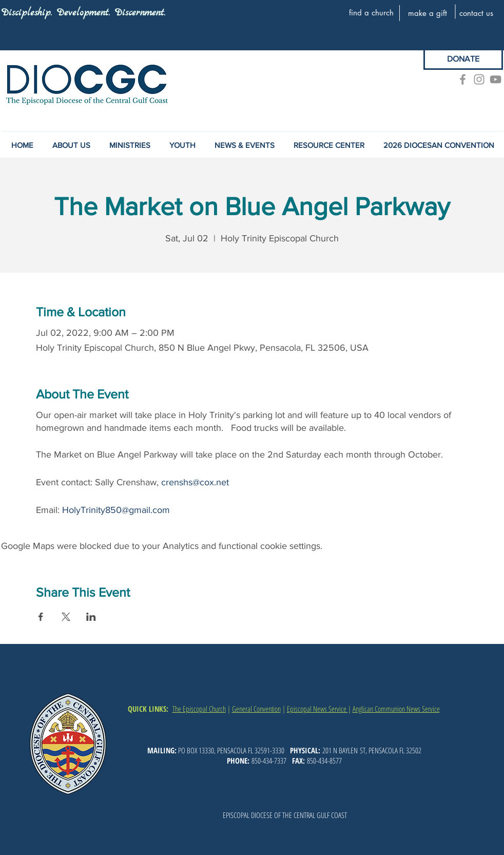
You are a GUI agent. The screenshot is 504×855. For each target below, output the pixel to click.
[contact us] (476, 13)
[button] (244, 145)
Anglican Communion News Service (396, 709)
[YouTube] (496, 79)
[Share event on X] (66, 617)
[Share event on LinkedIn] (91, 617)
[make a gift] (428, 13)
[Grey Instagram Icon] (479, 79)
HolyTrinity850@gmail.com (116, 510)
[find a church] (371, 12)
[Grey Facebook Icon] (463, 79)
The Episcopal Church (199, 709)
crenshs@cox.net (195, 482)
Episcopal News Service (317, 709)
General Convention (256, 709)
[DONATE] (463, 59)
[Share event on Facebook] (41, 617)
